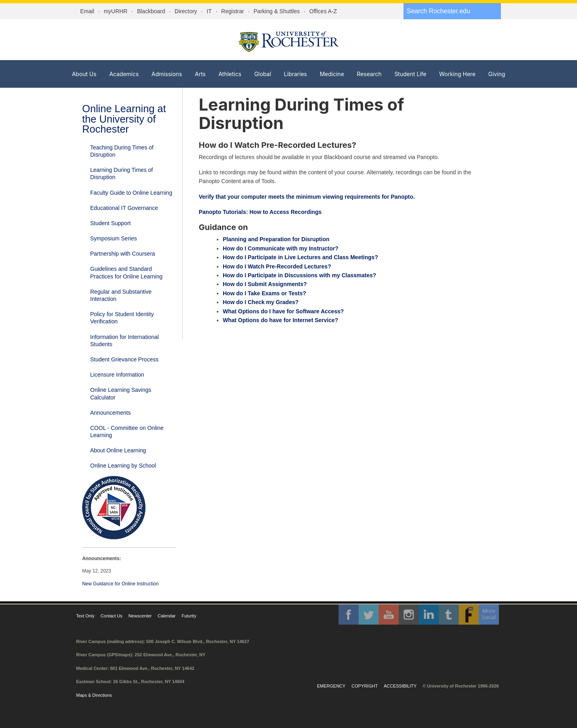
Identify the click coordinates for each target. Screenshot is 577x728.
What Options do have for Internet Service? (280, 320)
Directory (186, 11)
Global (262, 74)
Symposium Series (114, 238)
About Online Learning (118, 450)
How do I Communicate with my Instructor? (281, 248)
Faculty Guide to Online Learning (131, 193)
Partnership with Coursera (123, 254)
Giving (497, 74)
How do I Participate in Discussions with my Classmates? (300, 275)
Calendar (167, 616)
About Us (84, 74)
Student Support (110, 223)
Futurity (189, 616)
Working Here (457, 74)
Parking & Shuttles (277, 11)
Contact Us (111, 616)
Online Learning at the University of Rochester (124, 119)
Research (369, 74)
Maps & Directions (94, 695)
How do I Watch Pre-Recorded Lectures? (277, 266)
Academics (124, 74)
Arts (200, 74)
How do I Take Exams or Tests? (264, 293)
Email (87, 11)
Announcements (110, 413)
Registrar (233, 11)
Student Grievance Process (124, 359)
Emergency (331, 686)
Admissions (167, 74)
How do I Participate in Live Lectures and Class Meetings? (300, 257)
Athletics (230, 74)
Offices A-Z (323, 11)
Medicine (332, 74)
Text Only (85, 616)
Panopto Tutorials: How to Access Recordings (260, 212)
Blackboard (151, 11)
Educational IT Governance (124, 208)
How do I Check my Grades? (261, 302)
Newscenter (140, 616)
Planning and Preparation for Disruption (276, 239)
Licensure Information (117, 375)
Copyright (364, 686)
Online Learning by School (123, 466)
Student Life (410, 74)
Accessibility (400, 686)
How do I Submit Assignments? (265, 284)
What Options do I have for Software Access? (283, 311)
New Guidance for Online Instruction (120, 584)
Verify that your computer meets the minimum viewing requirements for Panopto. (308, 197)
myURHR (116, 11)
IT (209, 11)
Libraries (296, 74)
